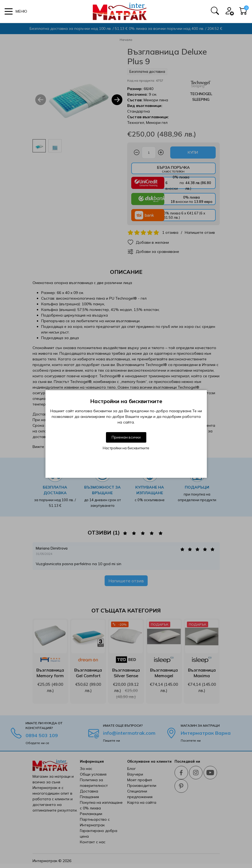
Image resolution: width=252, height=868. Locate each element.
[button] (16, 11)
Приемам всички (126, 437)
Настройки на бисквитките (126, 448)
